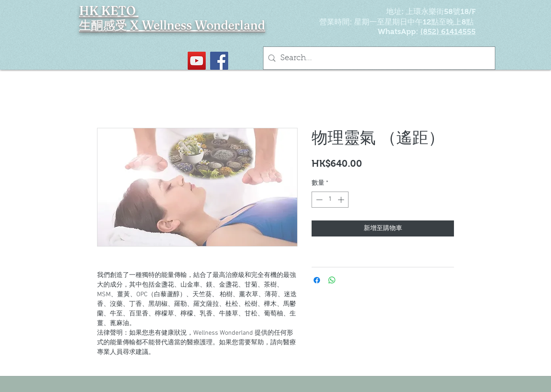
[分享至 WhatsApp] (332, 280)
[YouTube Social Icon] (197, 61)
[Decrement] (318, 200)
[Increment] (342, 200)
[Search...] (379, 58)
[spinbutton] (330, 200)
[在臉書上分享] (317, 280)
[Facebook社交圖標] (219, 61)
